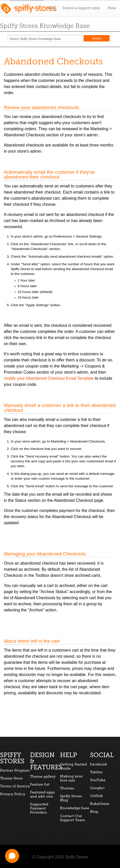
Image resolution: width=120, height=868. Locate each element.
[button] (12, 856)
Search (97, 38)
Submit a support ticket (81, 8)
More (112, 8)
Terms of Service (15, 786)
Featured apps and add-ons (42, 794)
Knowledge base (75, 808)
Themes (67, 788)
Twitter (96, 772)
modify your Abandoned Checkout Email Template (49, 378)
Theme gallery (43, 776)
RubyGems (100, 804)
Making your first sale (71, 778)
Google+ (97, 788)
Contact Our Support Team (72, 818)
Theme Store (11, 778)
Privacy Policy (13, 794)
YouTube (98, 780)
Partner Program (15, 770)
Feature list (40, 784)
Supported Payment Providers (39, 808)
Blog (51, 8)
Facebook (99, 764)
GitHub (96, 796)
